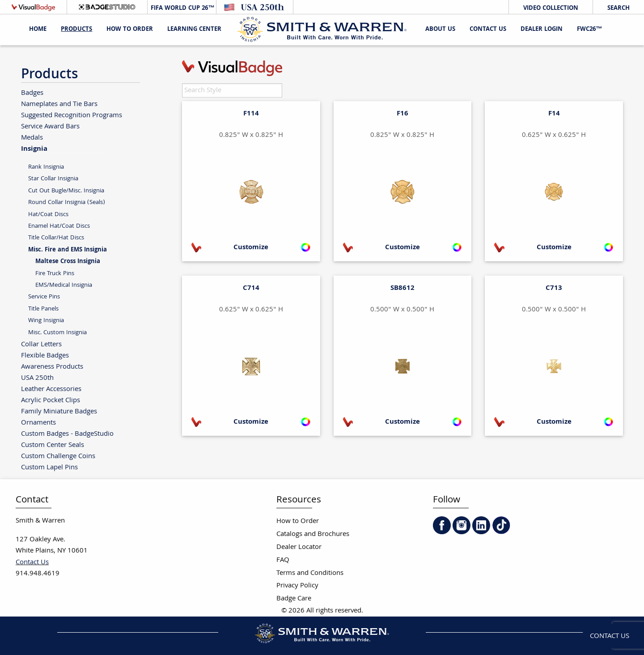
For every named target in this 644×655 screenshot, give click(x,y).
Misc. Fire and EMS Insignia (68, 250)
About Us (440, 30)
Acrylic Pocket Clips (51, 400)
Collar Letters (41, 344)
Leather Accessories (51, 389)
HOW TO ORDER (130, 30)
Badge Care (294, 599)
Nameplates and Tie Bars (59, 104)
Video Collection (551, 9)
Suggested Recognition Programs (72, 115)
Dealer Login (542, 30)
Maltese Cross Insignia (68, 262)
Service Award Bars (50, 126)
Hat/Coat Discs (48, 215)
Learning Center (194, 30)
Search (619, 9)
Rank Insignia (46, 167)
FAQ (283, 560)
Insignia (34, 149)
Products (76, 30)
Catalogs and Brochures (313, 534)
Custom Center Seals (53, 445)
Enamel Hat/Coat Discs (59, 226)
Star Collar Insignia (53, 179)
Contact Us (488, 30)
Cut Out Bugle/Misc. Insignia (66, 191)
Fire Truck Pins (55, 274)
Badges (32, 93)
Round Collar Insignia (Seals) (67, 202)
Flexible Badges (45, 355)
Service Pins (44, 297)
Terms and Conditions (310, 573)
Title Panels (43, 309)
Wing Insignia (46, 321)
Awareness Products (52, 367)
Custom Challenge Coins (58, 456)
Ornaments (38, 423)
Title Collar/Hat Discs (56, 238)
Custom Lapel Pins (49, 467)
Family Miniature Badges (59, 411)
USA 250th (37, 378)
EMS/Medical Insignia (64, 285)
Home (38, 30)
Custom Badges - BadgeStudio (67, 434)
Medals (32, 138)
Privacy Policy (297, 586)
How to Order (298, 521)
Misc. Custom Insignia (57, 333)
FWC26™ (589, 30)
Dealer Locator (299, 547)
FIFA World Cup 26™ (182, 9)
